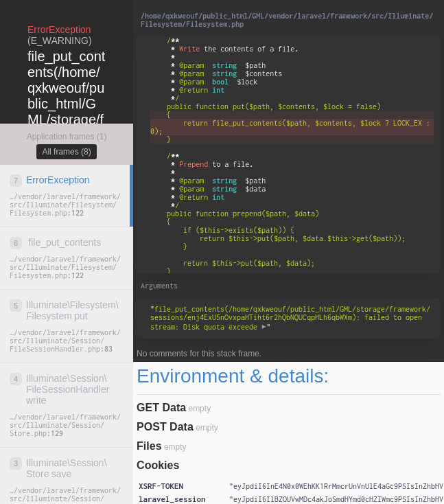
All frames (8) (66, 152)
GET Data (161, 408)
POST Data (165, 427)
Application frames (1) (67, 137)
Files (149, 446)
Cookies (158, 465)
